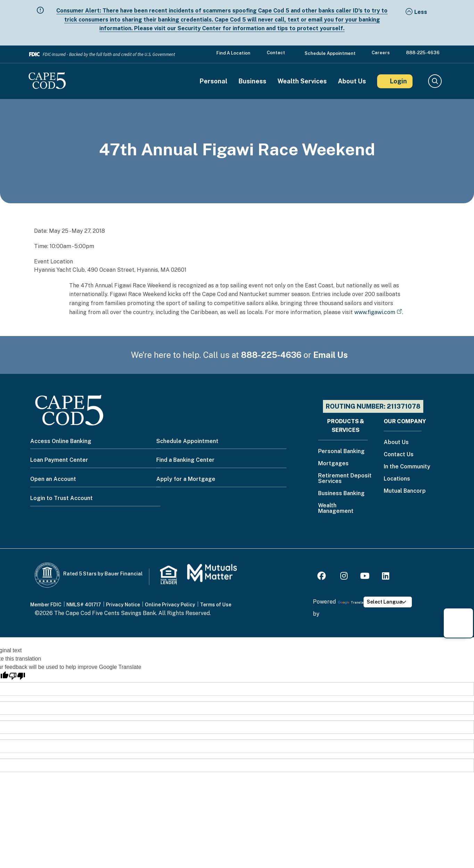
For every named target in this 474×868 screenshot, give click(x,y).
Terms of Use (216, 605)
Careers (381, 53)
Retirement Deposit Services (345, 479)
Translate (352, 602)
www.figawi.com (375, 312)
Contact (276, 53)
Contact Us (399, 455)
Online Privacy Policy (170, 605)
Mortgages (333, 464)
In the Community (407, 467)
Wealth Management (336, 509)
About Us (352, 81)
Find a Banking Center (185, 460)
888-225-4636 (423, 53)
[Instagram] (344, 577)
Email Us (331, 355)
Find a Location (233, 53)
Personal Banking (341, 452)
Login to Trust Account (61, 498)
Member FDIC (46, 605)
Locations (397, 479)
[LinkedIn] (386, 577)
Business (252, 81)
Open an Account (53, 479)
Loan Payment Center (59, 460)
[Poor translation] (17, 676)
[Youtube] (365, 577)
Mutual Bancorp (405, 491)
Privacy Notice (123, 605)
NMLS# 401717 (84, 605)
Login (398, 81)
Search (435, 81)
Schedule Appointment (330, 53)
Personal (214, 81)
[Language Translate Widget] (388, 602)
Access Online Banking (61, 441)
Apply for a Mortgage (186, 479)
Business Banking (341, 494)
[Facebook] (323, 577)
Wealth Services (302, 81)
